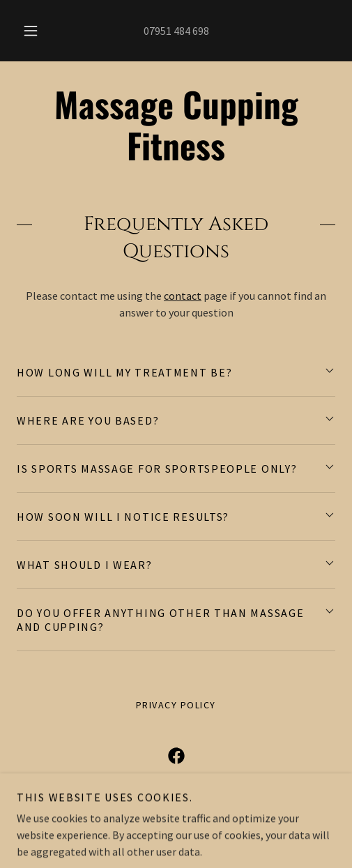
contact (183, 296)
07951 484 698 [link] (176, 31)
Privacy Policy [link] (176, 705)
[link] (176, 125)
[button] (31, 31)
